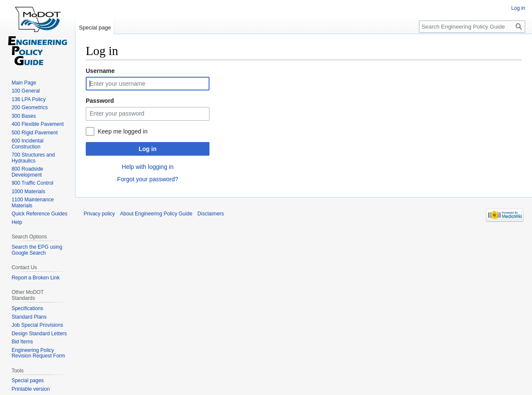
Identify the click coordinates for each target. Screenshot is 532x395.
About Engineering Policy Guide (156, 214)
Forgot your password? (147, 179)
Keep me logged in (123, 131)
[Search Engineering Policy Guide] (472, 27)
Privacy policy (99, 214)
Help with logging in (147, 167)
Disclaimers (211, 214)
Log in (148, 149)
